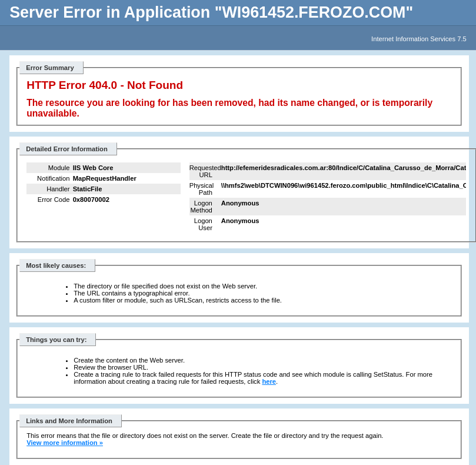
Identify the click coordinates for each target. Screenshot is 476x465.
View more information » (65, 443)
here (269, 381)
